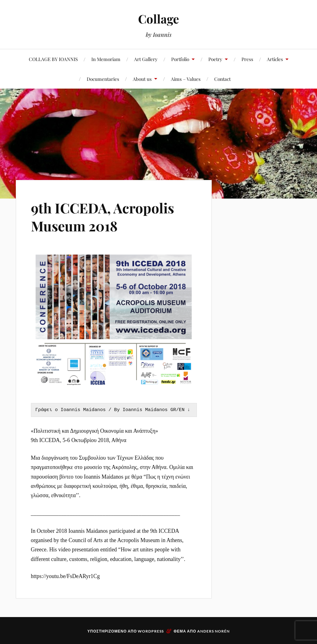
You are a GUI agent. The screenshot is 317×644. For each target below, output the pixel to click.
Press (247, 59)
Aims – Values (186, 79)
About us (142, 79)
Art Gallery (146, 59)
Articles (275, 59)
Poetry (215, 59)
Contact (222, 79)
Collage (158, 19)
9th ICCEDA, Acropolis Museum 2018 (102, 217)
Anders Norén (213, 631)
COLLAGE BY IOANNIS (53, 59)
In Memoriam (106, 59)
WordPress (151, 631)
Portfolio (180, 59)
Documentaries (103, 79)
